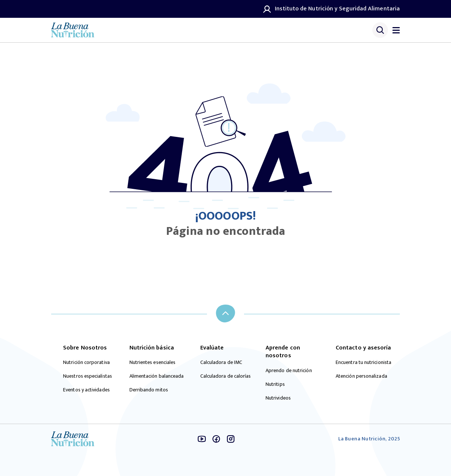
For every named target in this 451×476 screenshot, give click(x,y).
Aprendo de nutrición (289, 371)
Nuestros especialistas (88, 376)
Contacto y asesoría (363, 348)
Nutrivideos (278, 398)
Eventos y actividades (86, 390)
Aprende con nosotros (283, 352)
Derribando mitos (149, 390)
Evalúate (212, 348)
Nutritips (275, 385)
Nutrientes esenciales (153, 363)
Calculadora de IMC (221, 363)
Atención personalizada (361, 376)
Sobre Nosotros (85, 348)
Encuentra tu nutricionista (363, 363)
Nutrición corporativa (86, 363)
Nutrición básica (152, 348)
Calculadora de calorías (226, 376)
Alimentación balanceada (157, 376)
